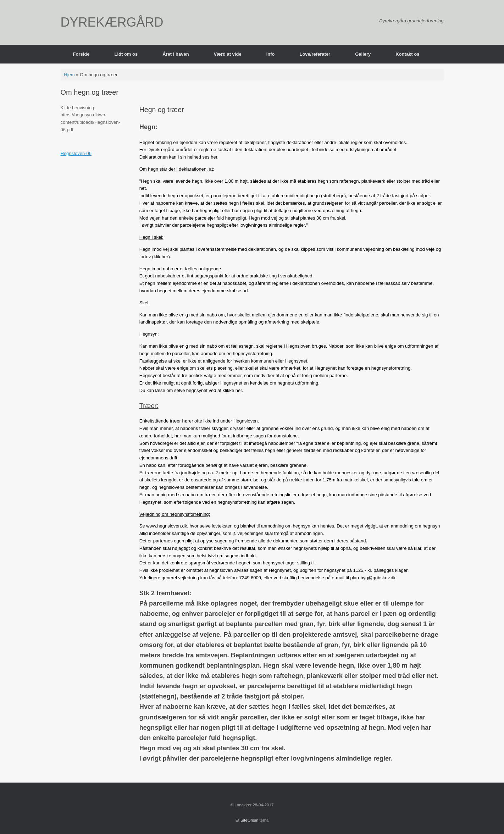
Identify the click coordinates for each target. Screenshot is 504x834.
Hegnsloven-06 (76, 153)
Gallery (363, 54)
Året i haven (176, 54)
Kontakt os (407, 54)
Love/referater (315, 54)
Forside (81, 54)
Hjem (69, 75)
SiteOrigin (250, 820)
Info (271, 54)
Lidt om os (126, 54)
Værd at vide (228, 54)
